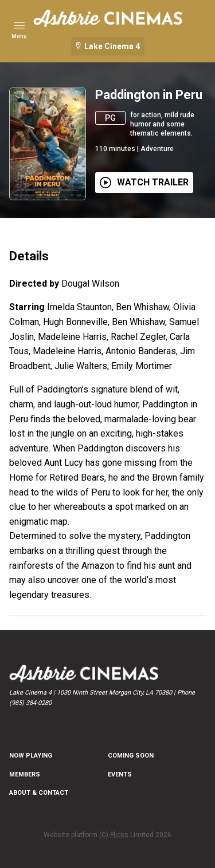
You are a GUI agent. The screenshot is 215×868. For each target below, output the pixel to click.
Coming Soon (131, 756)
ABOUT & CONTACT (39, 793)
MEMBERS (25, 774)
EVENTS (120, 774)
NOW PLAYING (31, 756)
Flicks (119, 835)
